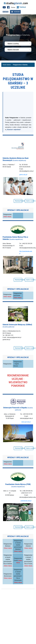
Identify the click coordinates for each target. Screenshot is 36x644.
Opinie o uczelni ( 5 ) (30, 280)
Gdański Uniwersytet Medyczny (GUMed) (17, 326)
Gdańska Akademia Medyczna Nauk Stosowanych (16, 159)
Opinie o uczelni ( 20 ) (30, 527)
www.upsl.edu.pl (26, 422)
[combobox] (18, 44)
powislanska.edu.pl (26, 501)
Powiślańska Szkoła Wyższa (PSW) (18, 485)
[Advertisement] (16, 105)
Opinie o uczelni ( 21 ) (30, 201)
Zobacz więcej (7, 217)
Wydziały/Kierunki (19, 201)
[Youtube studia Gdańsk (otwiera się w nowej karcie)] (4, 8)
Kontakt (6, 12)
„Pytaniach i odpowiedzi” (14, 130)
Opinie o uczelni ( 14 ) (30, 348)
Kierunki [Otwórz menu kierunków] (16, 12)
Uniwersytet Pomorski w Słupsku (18, 409)
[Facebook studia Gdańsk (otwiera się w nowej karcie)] (8, 8)
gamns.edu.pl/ (23, 175)
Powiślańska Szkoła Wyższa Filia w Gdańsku (15, 238)
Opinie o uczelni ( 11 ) (30, 448)
